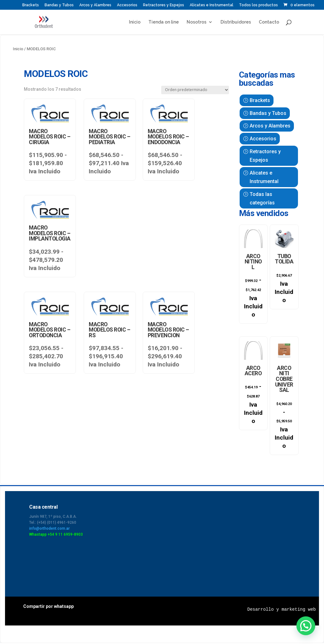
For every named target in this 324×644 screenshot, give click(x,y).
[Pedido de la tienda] (195, 90)
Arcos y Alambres (95, 5)
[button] (306, 626)
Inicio (135, 22)
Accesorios (127, 5)
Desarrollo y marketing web (282, 610)
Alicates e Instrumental (212, 5)
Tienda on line (164, 22)
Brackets (31, 5)
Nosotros (197, 22)
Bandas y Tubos (59, 5)
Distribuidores (236, 22)
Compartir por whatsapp (48, 607)
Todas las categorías (262, 198)
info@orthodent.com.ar (49, 529)
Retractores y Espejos (164, 5)
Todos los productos (258, 5)
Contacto (269, 22)
